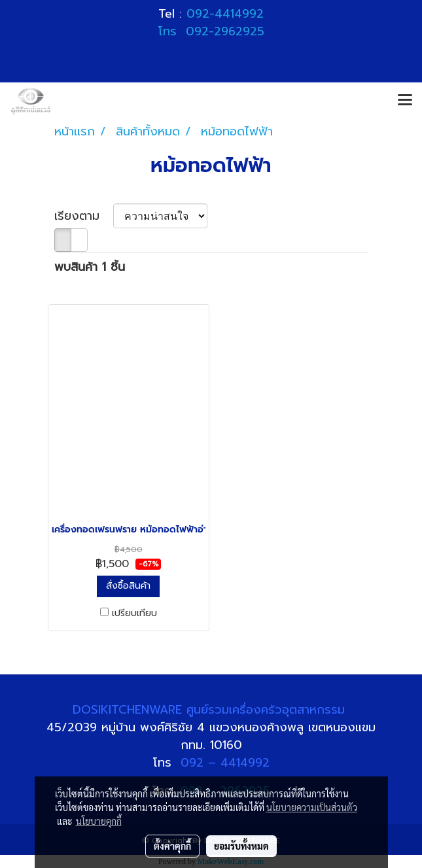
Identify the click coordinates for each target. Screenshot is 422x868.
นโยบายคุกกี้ (99, 821)
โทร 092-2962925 (211, 31)
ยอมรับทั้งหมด (241, 846)
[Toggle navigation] (405, 101)
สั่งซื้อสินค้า (128, 586)
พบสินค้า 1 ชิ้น (90, 267)
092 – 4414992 (225, 763)
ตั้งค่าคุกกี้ (172, 846)
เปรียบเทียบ (134, 614)
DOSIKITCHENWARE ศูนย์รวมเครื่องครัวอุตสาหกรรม (211, 710)
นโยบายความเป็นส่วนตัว (312, 807)
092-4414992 (225, 14)
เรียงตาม (84, 216)
